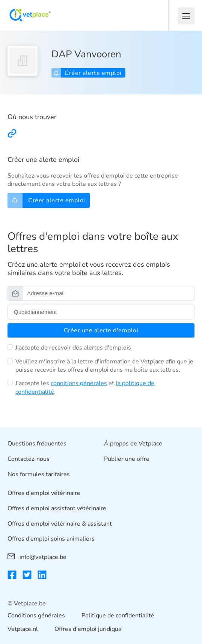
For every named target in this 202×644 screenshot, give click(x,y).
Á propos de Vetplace (133, 444)
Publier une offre (127, 459)
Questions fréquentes (37, 444)
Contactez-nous (29, 459)
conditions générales (79, 383)
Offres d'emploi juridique (88, 629)
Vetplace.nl (23, 629)
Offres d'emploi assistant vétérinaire (57, 508)
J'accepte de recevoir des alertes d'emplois (73, 348)
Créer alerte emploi (88, 73)
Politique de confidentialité (118, 616)
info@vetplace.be (37, 557)
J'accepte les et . (85, 387)
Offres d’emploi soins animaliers (51, 539)
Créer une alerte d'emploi (101, 330)
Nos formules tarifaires (39, 474)
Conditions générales (36, 616)
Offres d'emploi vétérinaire (44, 493)
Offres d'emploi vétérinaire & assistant (60, 524)
